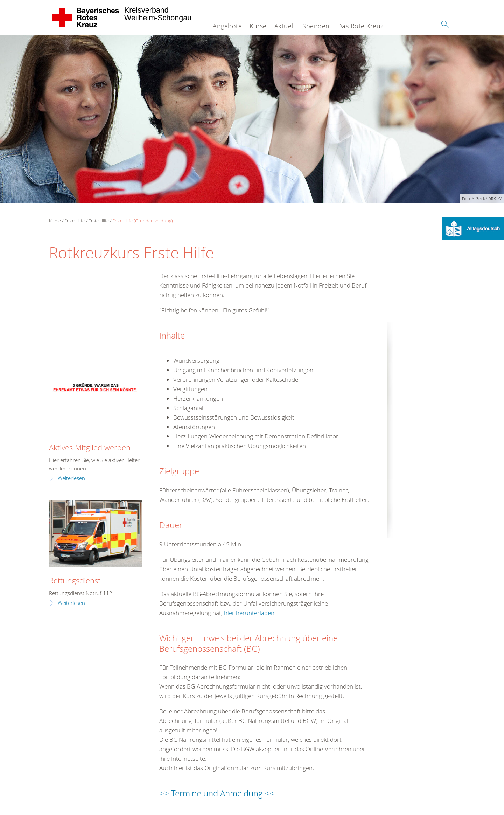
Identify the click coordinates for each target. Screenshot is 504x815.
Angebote (227, 26)
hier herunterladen (249, 613)
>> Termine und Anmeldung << (217, 793)
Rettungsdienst (75, 581)
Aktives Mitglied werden (90, 447)
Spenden (316, 26)
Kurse (258, 26)
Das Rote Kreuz (360, 26)
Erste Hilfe (75, 221)
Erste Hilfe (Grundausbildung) (143, 221)
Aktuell (285, 26)
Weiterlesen (71, 478)
